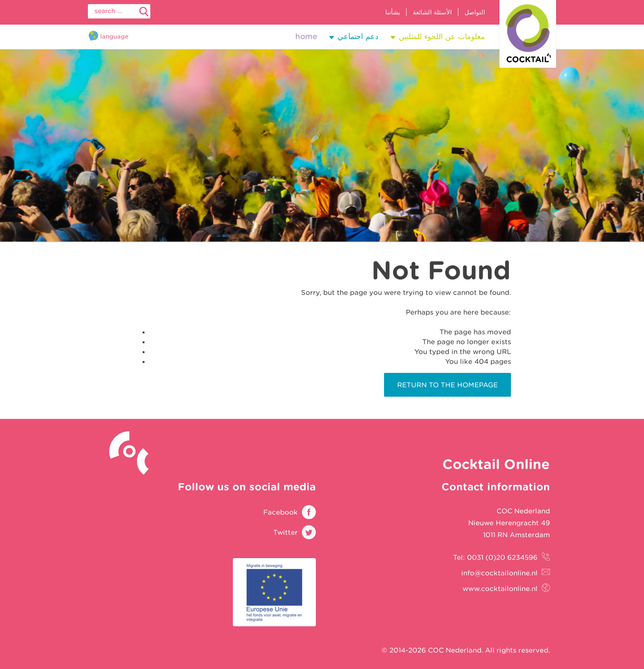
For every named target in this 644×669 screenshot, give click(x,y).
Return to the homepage (447, 385)
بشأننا (393, 12)
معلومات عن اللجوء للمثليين (442, 36)
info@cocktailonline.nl (499, 573)
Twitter (285, 532)
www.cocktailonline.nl (500, 589)
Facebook (281, 512)
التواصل (475, 12)
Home (306, 36)
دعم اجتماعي (358, 36)
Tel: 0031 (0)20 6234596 (495, 557)
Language (114, 36)
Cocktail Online (528, 34)
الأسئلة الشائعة (432, 12)
